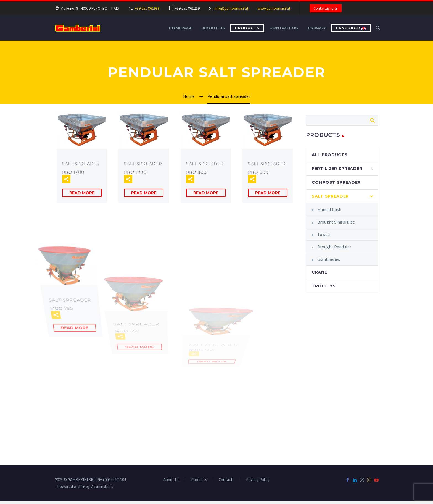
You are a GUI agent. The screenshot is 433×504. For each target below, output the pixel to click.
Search (372, 120)
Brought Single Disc (336, 222)
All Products (330, 155)
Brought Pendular (334, 247)
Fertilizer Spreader (337, 169)
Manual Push (329, 209)
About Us (214, 28)
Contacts (227, 480)
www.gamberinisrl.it (274, 8)
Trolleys (324, 286)
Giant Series (329, 259)
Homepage (181, 28)
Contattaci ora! (326, 8)
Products (247, 28)
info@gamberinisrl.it (232, 8)
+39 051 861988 (147, 8)
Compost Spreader (336, 182)
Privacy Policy (258, 480)
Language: (351, 28)
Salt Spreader (330, 196)
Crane (320, 272)
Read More (82, 193)
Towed (324, 234)
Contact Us (284, 28)
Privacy (317, 28)
